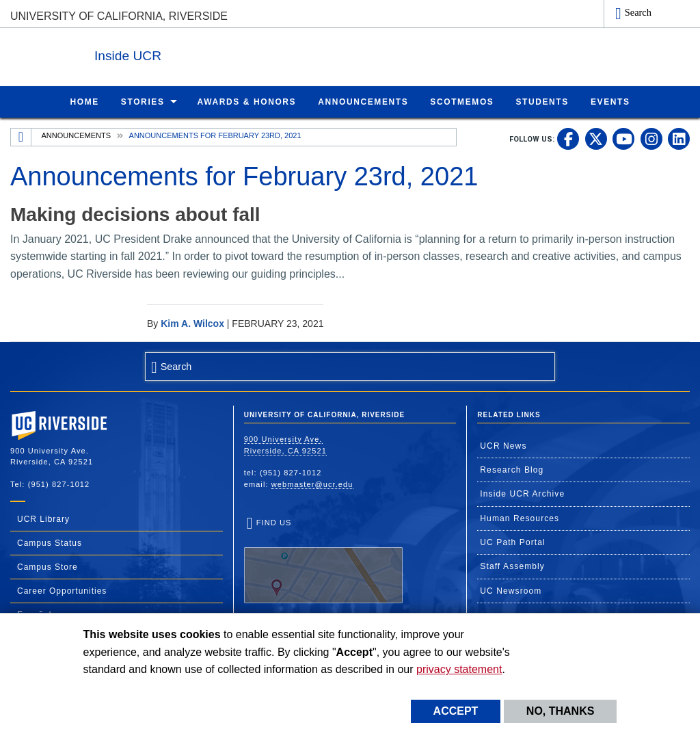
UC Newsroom (511, 590)
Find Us (323, 560)
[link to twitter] (596, 138)
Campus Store (48, 566)
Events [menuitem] (610, 101)
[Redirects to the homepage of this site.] (21, 137)
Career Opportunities (62, 590)
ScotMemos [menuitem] (462, 101)
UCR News (503, 445)
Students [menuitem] (542, 101)
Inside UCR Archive (522, 493)
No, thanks (561, 711)
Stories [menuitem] (143, 101)
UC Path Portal (512, 542)
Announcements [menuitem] (363, 101)
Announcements (76, 135)
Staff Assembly (512, 566)
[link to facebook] (568, 138)
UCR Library (43, 518)
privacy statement (459, 669)
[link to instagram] (651, 138)
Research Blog (512, 469)
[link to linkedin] (679, 138)
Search (638, 12)
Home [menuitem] (84, 101)
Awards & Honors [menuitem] (247, 101)
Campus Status (50, 542)
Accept (456, 711)
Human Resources (520, 518)
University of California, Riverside (119, 16)
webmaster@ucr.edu (312, 484)
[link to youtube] (623, 138)
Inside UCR (177, 54)
